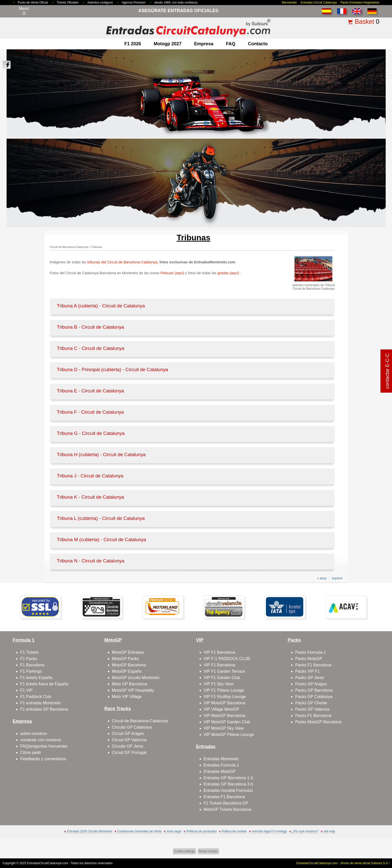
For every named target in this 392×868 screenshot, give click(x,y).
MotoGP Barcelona (129, 665)
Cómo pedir (31, 753)
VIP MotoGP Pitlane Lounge (229, 735)
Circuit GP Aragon (128, 734)
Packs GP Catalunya (314, 697)
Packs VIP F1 (307, 671)
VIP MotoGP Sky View (224, 728)
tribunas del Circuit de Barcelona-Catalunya (122, 262)
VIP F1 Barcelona (220, 652)
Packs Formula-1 (310, 652)
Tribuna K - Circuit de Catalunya (90, 497)
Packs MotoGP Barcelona (318, 722)
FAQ (231, 44)
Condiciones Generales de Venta (139, 831)
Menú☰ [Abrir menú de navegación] (24, 11)
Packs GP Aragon (311, 684)
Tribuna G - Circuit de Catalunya (91, 433)
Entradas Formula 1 (222, 765)
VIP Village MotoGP (222, 709)
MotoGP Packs (125, 659)
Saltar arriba (376, 845)
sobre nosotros (34, 734)
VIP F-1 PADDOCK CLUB (227, 659)
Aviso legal (174, 831)
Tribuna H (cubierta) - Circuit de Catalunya (101, 454)
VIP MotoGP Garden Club (227, 722)
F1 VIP (26, 690)
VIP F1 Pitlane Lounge (224, 690)
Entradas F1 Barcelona (224, 797)
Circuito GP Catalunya (132, 727)
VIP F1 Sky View (219, 684)
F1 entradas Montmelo (40, 703)
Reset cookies (208, 851)
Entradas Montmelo (221, 759)
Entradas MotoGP (220, 771)
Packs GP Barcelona (314, 690)
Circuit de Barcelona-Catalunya (69, 247)
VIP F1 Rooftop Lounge (225, 697)
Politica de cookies (234, 831)
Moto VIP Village (127, 697)
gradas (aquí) (229, 273)
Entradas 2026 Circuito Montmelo (89, 831)
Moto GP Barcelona (130, 684)
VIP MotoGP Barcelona (225, 703)
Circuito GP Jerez (128, 746)
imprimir (337, 578)
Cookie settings (185, 851)
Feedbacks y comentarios (43, 759)
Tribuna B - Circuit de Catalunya (90, 327)
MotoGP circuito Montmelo (136, 678)
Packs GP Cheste (311, 703)
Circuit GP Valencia (129, 740)
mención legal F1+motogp (269, 831)
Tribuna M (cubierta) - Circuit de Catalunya (102, 539)
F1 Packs (29, 659)
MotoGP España (127, 671)
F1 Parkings (31, 671)
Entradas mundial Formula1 (229, 790)
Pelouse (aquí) (172, 273)
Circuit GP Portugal (129, 753)
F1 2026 (133, 44)
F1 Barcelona (32, 665)
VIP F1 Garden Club (222, 678)
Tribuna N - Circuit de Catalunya (91, 561)
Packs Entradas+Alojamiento (360, 3)
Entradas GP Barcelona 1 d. (229, 778)
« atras (322, 578)
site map (329, 831)
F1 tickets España (36, 678)
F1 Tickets (29, 652)
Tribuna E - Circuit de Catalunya (90, 391)
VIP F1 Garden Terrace (224, 671)
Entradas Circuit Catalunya (319, 3)
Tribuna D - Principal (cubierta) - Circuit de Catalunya (112, 369)
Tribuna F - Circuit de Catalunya (90, 412)
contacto (258, 44)
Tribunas (97, 247)
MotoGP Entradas (128, 652)
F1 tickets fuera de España (44, 684)
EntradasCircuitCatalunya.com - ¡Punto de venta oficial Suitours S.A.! (343, 863)
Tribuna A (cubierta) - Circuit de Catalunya (101, 306)
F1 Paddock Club (36, 697)
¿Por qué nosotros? (305, 831)
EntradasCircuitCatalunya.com (48, 863)
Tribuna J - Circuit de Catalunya (90, 476)
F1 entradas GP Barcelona (44, 709)
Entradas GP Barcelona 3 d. (229, 784)
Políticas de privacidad (201, 831)
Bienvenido (289, 3)
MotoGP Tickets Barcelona (228, 809)
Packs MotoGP (309, 659)
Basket (364, 22)
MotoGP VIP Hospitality (133, 690)
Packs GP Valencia (312, 709)
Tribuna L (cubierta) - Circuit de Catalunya (101, 518)
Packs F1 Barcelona (313, 665)
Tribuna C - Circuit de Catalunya (91, 348)
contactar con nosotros (41, 740)
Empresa (204, 44)
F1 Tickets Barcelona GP (226, 803)
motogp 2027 (168, 44)
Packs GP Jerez (310, 678)
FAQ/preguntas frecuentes (44, 746)
